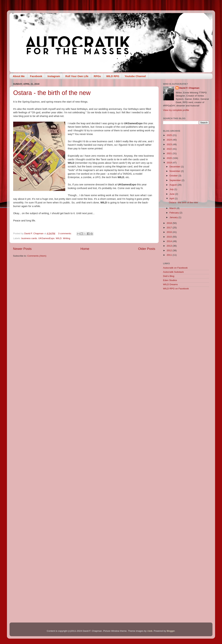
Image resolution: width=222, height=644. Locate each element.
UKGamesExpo (46, 238)
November (175, 171)
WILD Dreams (170, 284)
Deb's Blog (169, 276)
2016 (170, 232)
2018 (170, 223)
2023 (170, 144)
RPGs (97, 76)
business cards (29, 238)
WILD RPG (113, 76)
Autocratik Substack (173, 272)
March (173, 208)
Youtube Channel (135, 76)
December (175, 167)
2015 (170, 237)
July (172, 189)
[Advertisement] (186, 348)
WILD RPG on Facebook (176, 289)
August (173, 185)
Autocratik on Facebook (175, 268)
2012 (170, 250)
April (172, 198)
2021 (170, 153)
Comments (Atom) (37, 256)
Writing (67, 238)
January (174, 217)
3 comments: (65, 233)
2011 (170, 255)
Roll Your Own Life (77, 76)
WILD (59, 238)
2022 (170, 149)
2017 (170, 228)
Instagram (54, 76)
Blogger (171, 631)
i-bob (150, 631)
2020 (170, 158)
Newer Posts (22, 249)
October (174, 176)
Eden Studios (170, 280)
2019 (170, 163)
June (172, 194)
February (174, 213)
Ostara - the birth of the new (52, 93)
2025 (170, 135)
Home (85, 249)
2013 (170, 246)
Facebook (36, 76)
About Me (19, 76)
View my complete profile (176, 110)
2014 (170, 241)
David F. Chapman (189, 88)
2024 (170, 140)
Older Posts (147, 249)
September (176, 180)
